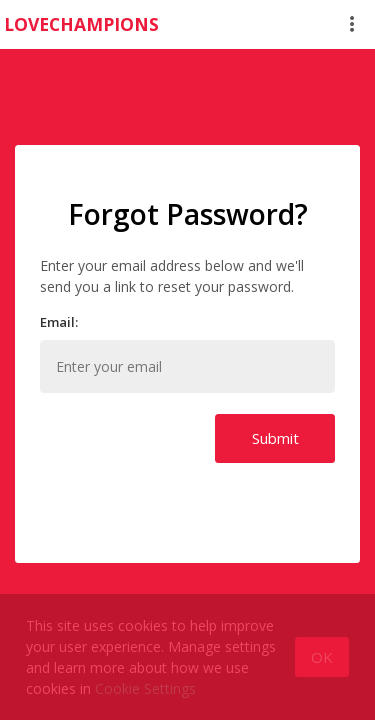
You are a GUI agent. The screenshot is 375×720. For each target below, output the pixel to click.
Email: (59, 322)
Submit (275, 438)
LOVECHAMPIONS (81, 24)
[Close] (322, 657)
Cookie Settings (145, 688)
